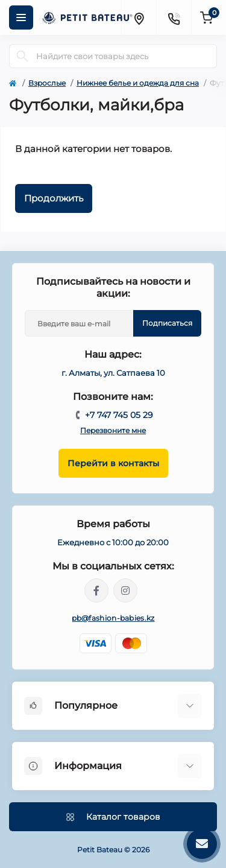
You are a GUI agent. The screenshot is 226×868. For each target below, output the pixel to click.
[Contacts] (174, 17)
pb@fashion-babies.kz (113, 618)
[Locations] (139, 17)
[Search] (22, 56)
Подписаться (167, 323)
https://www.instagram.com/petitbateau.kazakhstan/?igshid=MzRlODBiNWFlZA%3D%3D (125, 591)
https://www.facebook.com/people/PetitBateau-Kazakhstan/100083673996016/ (96, 591)
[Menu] (21, 17)
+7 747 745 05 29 (119, 415)
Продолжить (54, 198)
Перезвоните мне (113, 430)
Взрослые (47, 83)
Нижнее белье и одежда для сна (138, 83)
